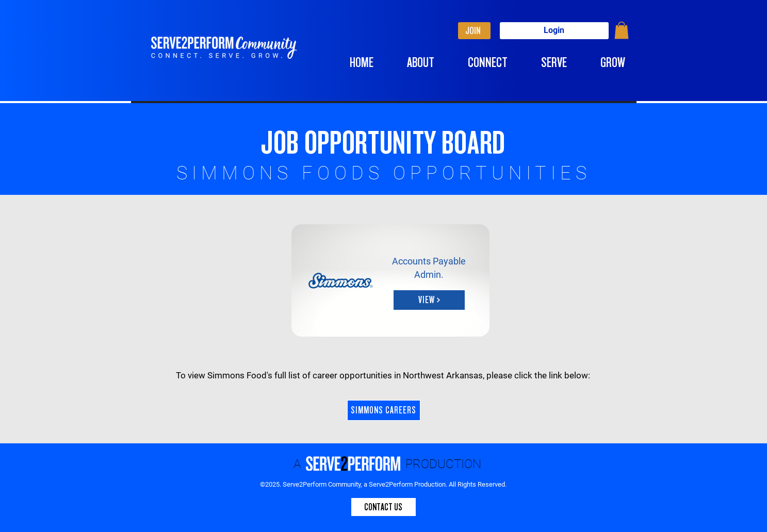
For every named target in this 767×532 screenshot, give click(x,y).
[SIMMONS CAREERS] (384, 410)
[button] (622, 30)
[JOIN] (474, 31)
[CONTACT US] (383, 507)
